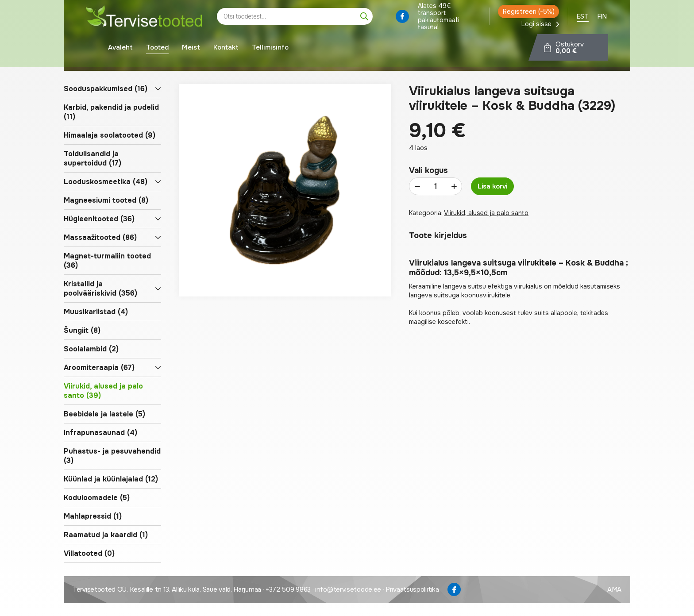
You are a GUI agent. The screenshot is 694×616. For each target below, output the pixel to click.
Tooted (157, 49)
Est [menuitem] (583, 18)
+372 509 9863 (288, 589)
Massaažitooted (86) (100, 237)
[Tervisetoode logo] (144, 18)
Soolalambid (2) (91, 349)
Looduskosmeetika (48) (106, 182)
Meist (191, 49)
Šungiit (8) (82, 330)
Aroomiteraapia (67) (99, 368)
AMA (614, 589)
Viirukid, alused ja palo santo (486, 213)
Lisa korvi (492, 186)
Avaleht (120, 49)
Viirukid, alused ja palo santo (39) (103, 391)
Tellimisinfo (270, 49)
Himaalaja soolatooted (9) (110, 135)
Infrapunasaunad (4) (100, 433)
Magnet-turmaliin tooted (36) (107, 261)
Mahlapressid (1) (93, 516)
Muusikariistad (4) (96, 312)
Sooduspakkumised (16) (106, 89)
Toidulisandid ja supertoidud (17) (93, 158)
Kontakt (226, 49)
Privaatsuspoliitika (412, 589)
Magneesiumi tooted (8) (106, 200)
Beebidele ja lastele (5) (104, 414)
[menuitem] (583, 18)
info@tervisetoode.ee (348, 589)
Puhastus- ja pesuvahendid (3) (112, 456)
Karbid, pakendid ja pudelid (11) (111, 112)
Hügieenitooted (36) (99, 219)
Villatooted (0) (89, 553)
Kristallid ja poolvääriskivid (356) (100, 289)
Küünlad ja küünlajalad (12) (111, 479)
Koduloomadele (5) (97, 498)
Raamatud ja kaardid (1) (106, 535)
